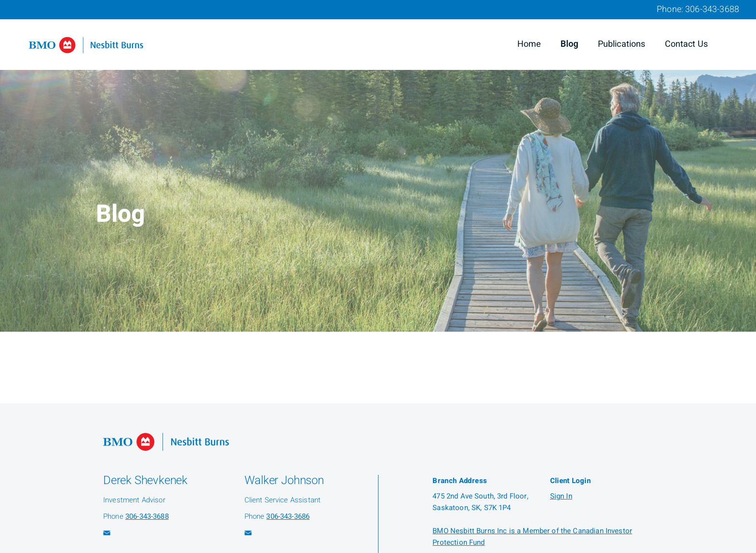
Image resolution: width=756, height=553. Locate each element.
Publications (622, 44)
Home (529, 44)
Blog (570, 44)
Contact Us (687, 44)
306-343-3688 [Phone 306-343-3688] (712, 9)
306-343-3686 (288, 516)
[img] (378, 166)
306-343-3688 (147, 516)
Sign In (561, 496)
